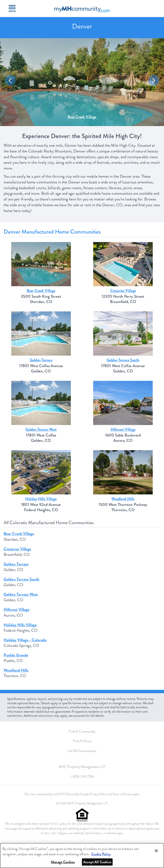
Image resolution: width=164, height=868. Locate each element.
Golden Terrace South (123, 360)
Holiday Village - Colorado (25, 640)
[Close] (156, 851)
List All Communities (82, 751)
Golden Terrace (41, 360)
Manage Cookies (63, 862)
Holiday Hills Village (41, 499)
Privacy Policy (98, 794)
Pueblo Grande (16, 655)
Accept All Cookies (97, 862)
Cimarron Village (123, 291)
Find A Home (82, 741)
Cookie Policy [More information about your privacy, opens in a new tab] (101, 854)
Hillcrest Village (123, 429)
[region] (82, 856)
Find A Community (82, 731)
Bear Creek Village (82, 117)
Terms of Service (122, 794)
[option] (82, 82)
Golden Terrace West (41, 429)
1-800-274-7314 (82, 777)
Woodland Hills (123, 499)
